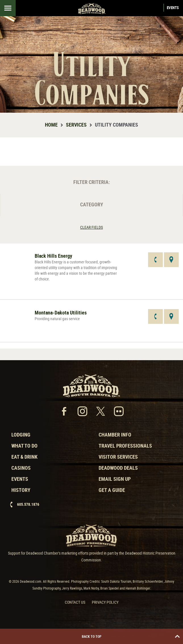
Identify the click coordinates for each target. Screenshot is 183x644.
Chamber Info (115, 435)
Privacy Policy (105, 602)
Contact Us (75, 602)
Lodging (21, 435)
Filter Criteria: (92, 182)
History (21, 490)
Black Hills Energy (53, 256)
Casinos (21, 468)
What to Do (24, 446)
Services (76, 125)
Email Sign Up (115, 479)
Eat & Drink (24, 457)
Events (173, 8)
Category (92, 204)
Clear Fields (91, 227)
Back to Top (131, 636)
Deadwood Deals (118, 468)
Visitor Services (118, 457)
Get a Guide (112, 490)
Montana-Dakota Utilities (61, 312)
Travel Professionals (125, 446)
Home (51, 125)
